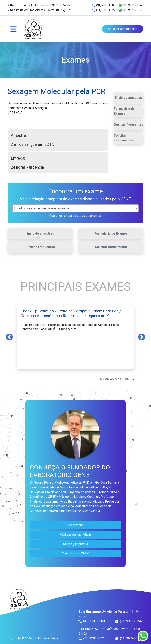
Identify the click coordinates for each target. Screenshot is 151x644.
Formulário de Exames (124, 111)
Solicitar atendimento (123, 138)
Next (142, 337)
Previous (9, 337)
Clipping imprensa (75, 544)
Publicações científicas (76, 535)
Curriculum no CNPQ (76, 553)
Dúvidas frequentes (129, 124)
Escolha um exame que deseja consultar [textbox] (42, 208)
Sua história (75, 525)
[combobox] (75, 208)
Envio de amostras (129, 98)
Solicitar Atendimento (123, 29)
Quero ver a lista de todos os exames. (75, 216)
